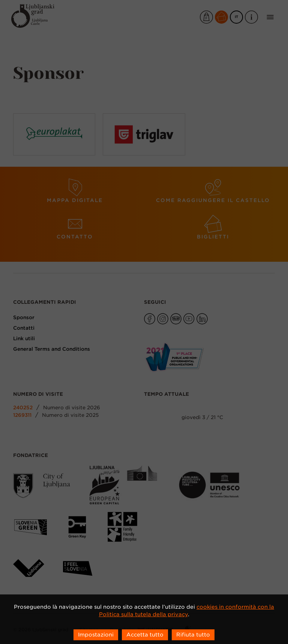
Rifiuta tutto (193, 635)
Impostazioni (96, 635)
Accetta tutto (145, 635)
